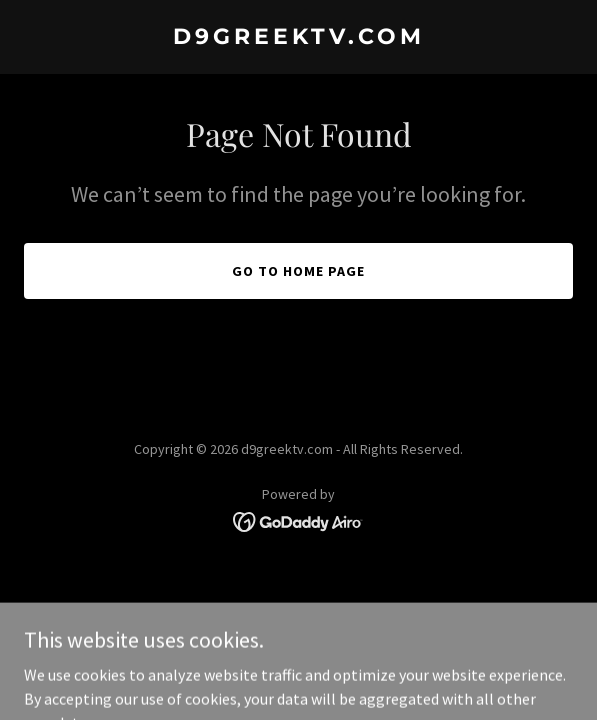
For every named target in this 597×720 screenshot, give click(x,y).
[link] (298, 38)
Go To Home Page (298, 271)
